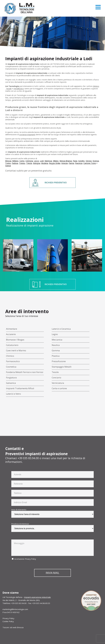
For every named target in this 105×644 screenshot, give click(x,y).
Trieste (29, 163)
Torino (8, 163)
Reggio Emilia (55, 163)
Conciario (56, 378)
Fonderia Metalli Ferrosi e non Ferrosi (25, 372)
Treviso (22, 163)
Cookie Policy (8, 621)
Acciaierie (11, 334)
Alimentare (12, 329)
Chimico (10, 356)
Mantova (48, 161)
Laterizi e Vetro (13, 394)
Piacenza (79, 163)
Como (22, 161)
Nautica (56, 345)
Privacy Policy (30, 559)
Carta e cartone (59, 388)
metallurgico (19, 89)
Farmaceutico (13, 361)
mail (59, 458)
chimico (96, 86)
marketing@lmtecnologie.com (15, 609)
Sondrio (81, 161)
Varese (8, 166)
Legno (55, 334)
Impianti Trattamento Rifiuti (20, 388)
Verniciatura (58, 383)
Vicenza (96, 161)
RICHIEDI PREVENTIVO (56, 183)
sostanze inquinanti (27, 135)
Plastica (56, 356)
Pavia (75, 161)
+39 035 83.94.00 (28, 458)
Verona (89, 161)
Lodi (42, 161)
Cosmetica (11, 367)
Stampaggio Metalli (62, 367)
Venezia (64, 163)
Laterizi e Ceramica (61, 329)
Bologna (37, 163)
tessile (9, 89)
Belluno (15, 161)
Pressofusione (59, 361)
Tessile (55, 372)
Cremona (29, 161)
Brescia (8, 161)
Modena (45, 163)
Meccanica (57, 340)
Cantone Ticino (90, 163)
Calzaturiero (12, 345)
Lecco (36, 161)
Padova (15, 163)
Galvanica (11, 383)
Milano (56, 161)
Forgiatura (11, 378)
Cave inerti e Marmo (16, 350)
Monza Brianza (66, 161)
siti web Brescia (17, 627)
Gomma (56, 350)
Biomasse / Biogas (15, 340)
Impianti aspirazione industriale (37, 597)
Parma (71, 163)
